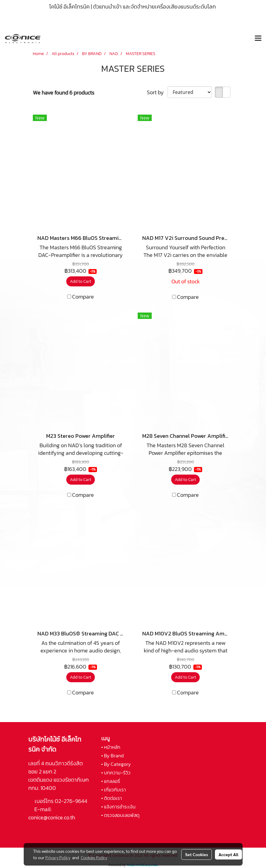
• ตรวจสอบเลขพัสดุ (120, 815)
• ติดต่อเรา (112, 798)
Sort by (157, 92)
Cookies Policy (94, 857)
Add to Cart (81, 281)
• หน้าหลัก (111, 747)
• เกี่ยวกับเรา (114, 790)
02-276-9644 (71, 801)
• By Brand (112, 756)
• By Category (116, 764)
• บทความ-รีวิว (116, 773)
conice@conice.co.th (52, 817)
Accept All (228, 854)
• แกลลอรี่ (111, 781)
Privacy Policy (58, 857)
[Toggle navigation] (258, 39)
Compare (83, 297)
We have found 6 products (64, 93)
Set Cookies (197, 854)
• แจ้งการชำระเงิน (118, 807)
